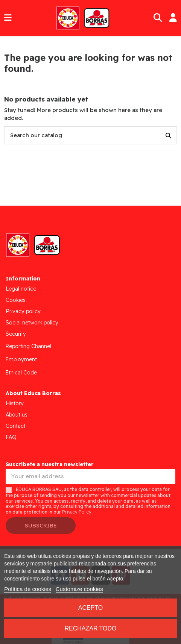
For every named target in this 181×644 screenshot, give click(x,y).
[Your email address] (90, 477)
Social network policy (32, 323)
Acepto (91, 608)
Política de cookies (28, 589)
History (15, 403)
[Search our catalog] (168, 136)
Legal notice (21, 289)
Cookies (16, 300)
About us (17, 415)
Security (16, 334)
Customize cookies (79, 589)
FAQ (11, 437)
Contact (16, 426)
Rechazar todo (90, 628)
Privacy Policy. (77, 512)
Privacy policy (23, 311)
